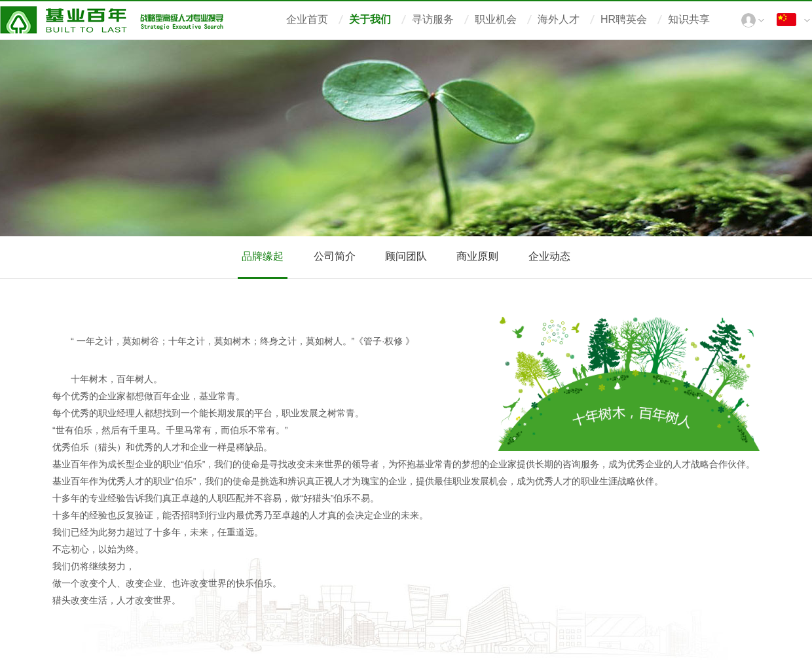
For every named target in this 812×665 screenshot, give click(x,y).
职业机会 (496, 19)
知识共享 (689, 19)
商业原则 (477, 256)
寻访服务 (433, 19)
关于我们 (370, 19)
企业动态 (549, 256)
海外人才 (559, 19)
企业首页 (307, 19)
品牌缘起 (263, 256)
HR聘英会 (624, 19)
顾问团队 (406, 256)
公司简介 (335, 256)
